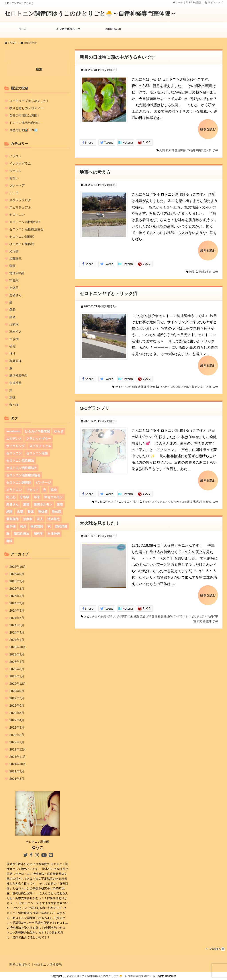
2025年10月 (18, 567)
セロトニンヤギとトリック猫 (108, 292)
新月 (168, 150)
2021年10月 (18, 764)
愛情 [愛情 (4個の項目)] (26, 504)
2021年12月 (18, 749)
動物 (135, 384)
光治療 (14, 251)
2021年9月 (17, 771)
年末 (130, 612)
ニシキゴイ (125, 498)
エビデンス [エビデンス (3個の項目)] (14, 439)
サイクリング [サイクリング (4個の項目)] (16, 446)
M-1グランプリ (94, 406)
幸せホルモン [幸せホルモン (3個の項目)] (54, 497)
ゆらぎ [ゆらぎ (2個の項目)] (59, 431)
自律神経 (16, 383)
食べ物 (14, 405)
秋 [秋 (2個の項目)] (49, 526)
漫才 (135, 498)
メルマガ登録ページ (68, 31)
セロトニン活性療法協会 (26, 229)
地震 (192, 270)
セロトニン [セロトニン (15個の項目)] (14, 453)
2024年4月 (17, 632)
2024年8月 (17, 611)
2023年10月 (18, 647)
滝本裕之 (16, 332)
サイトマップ (213, 2)
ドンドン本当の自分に (25, 123)
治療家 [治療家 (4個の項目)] (28, 519)
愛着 (12, 310)
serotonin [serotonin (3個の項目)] (13, 431)
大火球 (117, 612)
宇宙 (124, 612)
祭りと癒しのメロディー (26, 108)
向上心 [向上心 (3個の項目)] (11, 497)
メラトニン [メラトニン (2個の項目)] (14, 490)
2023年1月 (17, 676)
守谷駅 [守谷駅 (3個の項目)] (25, 497)
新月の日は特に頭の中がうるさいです (117, 57)
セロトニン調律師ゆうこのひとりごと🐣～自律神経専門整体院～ (90, 14)
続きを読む (208, 129)
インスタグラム (20, 163)
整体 (12, 317)
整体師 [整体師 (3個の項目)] (43, 512)
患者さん (16, 295)
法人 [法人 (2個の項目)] (40, 519)
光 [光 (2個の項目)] (45, 490)
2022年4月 (17, 720)
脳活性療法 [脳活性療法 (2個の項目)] (22, 534)
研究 (209, 498)
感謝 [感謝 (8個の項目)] (9, 512)
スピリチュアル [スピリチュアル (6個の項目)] (40, 446)
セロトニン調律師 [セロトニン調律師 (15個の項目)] (19, 482)
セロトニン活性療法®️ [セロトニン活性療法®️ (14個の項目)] (21, 468)
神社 (12, 354)
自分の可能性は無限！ (25, 115)
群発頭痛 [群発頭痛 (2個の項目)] (61, 526)
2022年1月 (17, 742)
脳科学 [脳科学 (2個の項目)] (38, 534)
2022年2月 (17, 735)
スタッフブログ (20, 200)
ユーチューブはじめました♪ (29, 101)
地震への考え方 (95, 171)
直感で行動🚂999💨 (23, 130)
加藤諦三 (16, 259)
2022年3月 (17, 727)
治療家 (14, 324)
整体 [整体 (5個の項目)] (31, 512)
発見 (155, 612)
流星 (142, 612)
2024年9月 (17, 603)
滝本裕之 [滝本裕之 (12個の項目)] (54, 519)
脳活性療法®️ (18, 375)
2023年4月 (17, 662)
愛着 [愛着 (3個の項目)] (60, 504)
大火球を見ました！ (100, 520)
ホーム (178, 2)
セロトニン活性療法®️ (24, 222)
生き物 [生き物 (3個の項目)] (11, 526)
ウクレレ (16, 171)
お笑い (147, 498)
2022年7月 (17, 698)
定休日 (207, 150)
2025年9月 (17, 574)
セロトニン (17, 215)
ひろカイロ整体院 (170, 384)
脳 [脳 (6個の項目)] (8, 534)
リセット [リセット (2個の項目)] (32, 490)
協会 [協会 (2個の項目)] (54, 490)
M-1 (97, 498)
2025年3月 (17, 581)
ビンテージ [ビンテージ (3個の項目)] (43, 482)
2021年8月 (17, 779)
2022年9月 (17, 691)
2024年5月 (17, 625)
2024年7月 (17, 618)
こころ (14, 193)
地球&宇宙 (196, 150)
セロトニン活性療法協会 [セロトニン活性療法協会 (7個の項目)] (23, 475)
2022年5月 (17, 713)
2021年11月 (18, 757)
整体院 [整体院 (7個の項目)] (57, 512)
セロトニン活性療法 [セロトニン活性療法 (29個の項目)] (20, 461)
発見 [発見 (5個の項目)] (23, 526)
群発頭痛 (16, 361)
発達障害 (180, 150)
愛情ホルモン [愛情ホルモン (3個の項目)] (43, 504)
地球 (109, 612)
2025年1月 (17, 596)
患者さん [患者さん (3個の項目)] (12, 504)
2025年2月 (17, 589)
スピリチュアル (161, 498)
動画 (12, 266)
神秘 (160, 612)
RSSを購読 (195, 2)
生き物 (151, 384)
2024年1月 (17, 640)
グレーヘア (17, 185)
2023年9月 (17, 654)
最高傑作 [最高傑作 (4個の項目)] (12, 519)
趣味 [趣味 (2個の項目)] (9, 541)
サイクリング (123, 384)
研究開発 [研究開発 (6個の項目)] (37, 526)
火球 (148, 612)
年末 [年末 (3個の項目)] (37, 497)
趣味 (170, 612)
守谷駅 (14, 280)
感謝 (136, 612)
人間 (162, 150)
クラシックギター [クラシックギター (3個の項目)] (39, 439)
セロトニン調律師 (22, 237)
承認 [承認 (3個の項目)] (20, 512)
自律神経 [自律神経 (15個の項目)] (54, 534)
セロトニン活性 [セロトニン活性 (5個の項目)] (37, 453)
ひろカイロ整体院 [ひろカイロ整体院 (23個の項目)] (37, 431)
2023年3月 (17, 669)
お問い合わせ (114, 31)
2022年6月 (17, 706)
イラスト (183, 612)
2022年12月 (18, 684)
